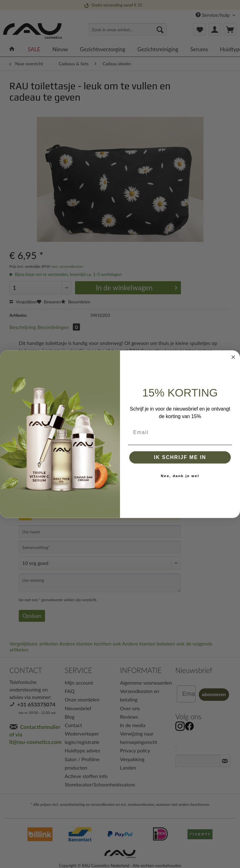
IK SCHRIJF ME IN (180, 457)
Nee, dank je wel (180, 476)
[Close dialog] (233, 357)
